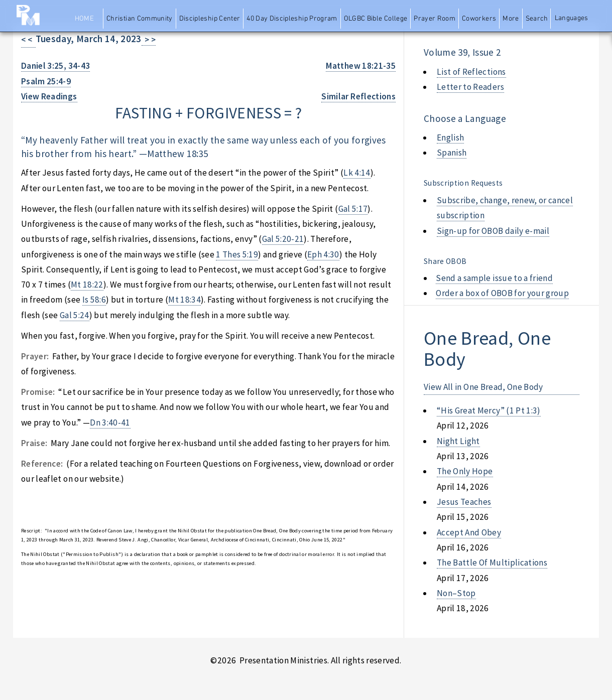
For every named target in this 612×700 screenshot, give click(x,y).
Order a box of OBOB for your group (502, 293)
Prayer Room (435, 19)
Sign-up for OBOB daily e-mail (493, 231)
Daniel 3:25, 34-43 (55, 66)
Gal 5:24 (75, 315)
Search (537, 19)
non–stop (456, 593)
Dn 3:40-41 (110, 423)
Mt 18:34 (185, 300)
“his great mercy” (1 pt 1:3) (489, 410)
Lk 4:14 (357, 173)
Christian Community (140, 19)
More (511, 19)
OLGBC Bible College (376, 19)
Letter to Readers (470, 87)
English (450, 137)
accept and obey (469, 532)
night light (458, 441)
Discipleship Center (210, 19)
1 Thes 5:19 (237, 254)
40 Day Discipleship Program (292, 19)
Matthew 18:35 (177, 154)
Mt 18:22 (87, 285)
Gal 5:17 (353, 209)
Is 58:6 (94, 300)
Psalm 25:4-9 (46, 81)
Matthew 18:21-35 (361, 66)
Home (84, 19)
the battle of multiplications (492, 563)
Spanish (452, 153)
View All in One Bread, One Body (483, 387)
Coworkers (479, 19)
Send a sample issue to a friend (494, 278)
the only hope (465, 471)
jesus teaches (464, 502)
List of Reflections (471, 72)
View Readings (49, 96)
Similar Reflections (358, 96)
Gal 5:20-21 (283, 239)
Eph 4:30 (323, 254)
